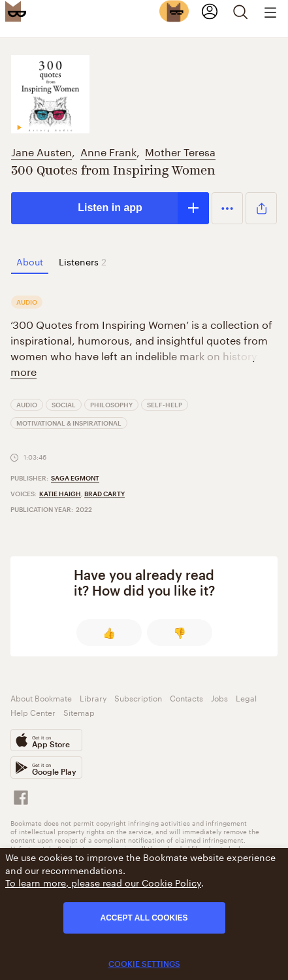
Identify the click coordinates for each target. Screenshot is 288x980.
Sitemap (79, 712)
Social (64, 405)
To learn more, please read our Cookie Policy (103, 882)
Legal (246, 697)
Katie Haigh (60, 494)
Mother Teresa (180, 151)
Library (93, 697)
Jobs (219, 697)
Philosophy (111, 405)
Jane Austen (41, 151)
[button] (227, 208)
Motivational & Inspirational (69, 423)
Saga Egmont (75, 478)
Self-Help (165, 405)
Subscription (138, 697)
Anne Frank (108, 151)
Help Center (33, 712)
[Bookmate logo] (16, 11)
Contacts (186, 697)
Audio (27, 405)
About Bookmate (41, 697)
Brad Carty (104, 494)
